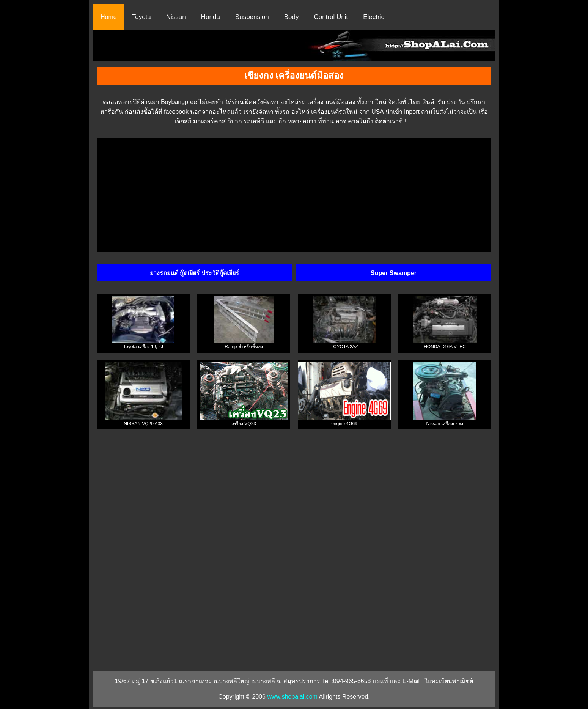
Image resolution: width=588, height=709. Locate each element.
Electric (374, 17)
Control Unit (331, 17)
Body (292, 17)
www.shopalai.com (292, 697)
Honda (211, 17)
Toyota (141, 17)
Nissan (176, 17)
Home (109, 17)
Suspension (252, 17)
